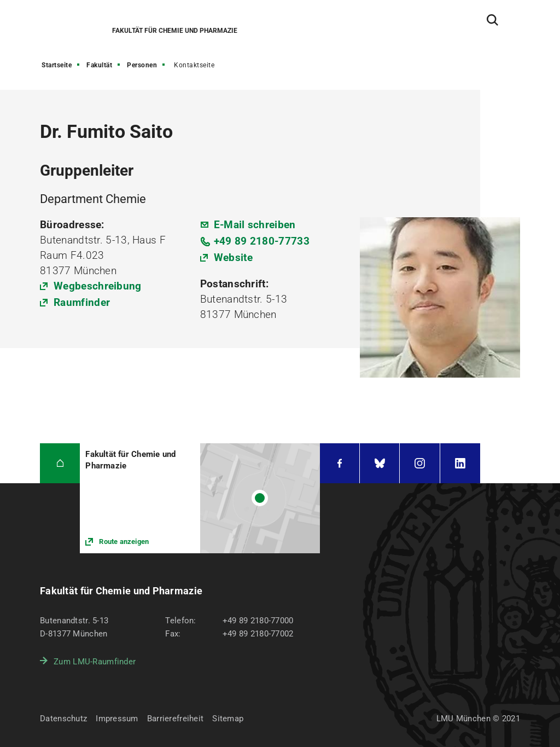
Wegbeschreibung (98, 286)
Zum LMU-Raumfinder (95, 662)
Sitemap (228, 719)
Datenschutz (63, 719)
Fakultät (99, 65)
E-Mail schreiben (255, 225)
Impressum (117, 719)
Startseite (57, 65)
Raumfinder (82, 302)
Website (233, 257)
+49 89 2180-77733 (262, 241)
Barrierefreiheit (175, 719)
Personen (142, 65)
